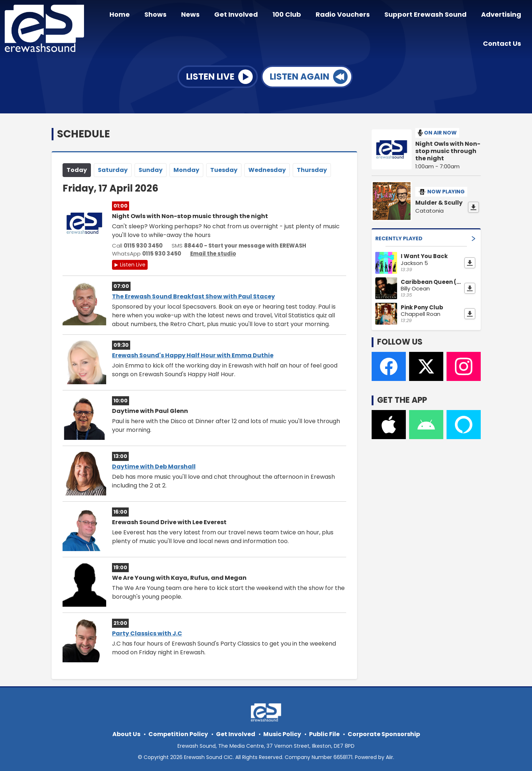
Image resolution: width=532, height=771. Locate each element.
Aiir (389, 756)
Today (77, 168)
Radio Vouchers (350, 15)
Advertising (503, 15)
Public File (324, 733)
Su (151, 168)
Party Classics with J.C (147, 632)
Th (312, 168)
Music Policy (282, 733)
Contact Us (503, 42)
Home (141, 15)
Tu (224, 168)
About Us (126, 733)
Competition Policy (178, 733)
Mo (186, 168)
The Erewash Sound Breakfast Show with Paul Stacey (193, 295)
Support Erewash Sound (430, 15)
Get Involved (249, 15)
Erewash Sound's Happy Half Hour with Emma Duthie (193, 354)
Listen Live (133, 264)
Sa (113, 168)
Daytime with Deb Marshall (154, 465)
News (206, 15)
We (267, 168)
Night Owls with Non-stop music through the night (448, 150)
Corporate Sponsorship (384, 733)
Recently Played (425, 237)
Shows (174, 15)
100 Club (297, 15)
